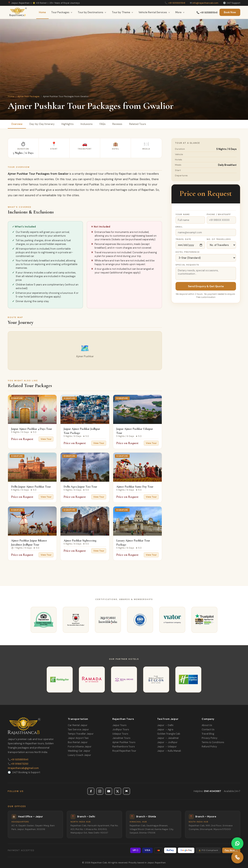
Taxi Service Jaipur (78, 730)
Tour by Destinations (92, 12)
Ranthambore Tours (124, 747)
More (180, 12)
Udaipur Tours (120, 734)
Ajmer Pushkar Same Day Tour (135, 487)
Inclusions (87, 124)
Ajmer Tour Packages (29, 96)
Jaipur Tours (119, 725)
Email (179, 227)
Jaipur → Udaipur (167, 747)
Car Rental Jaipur (78, 725)
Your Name (183, 214)
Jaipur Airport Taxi (78, 738)
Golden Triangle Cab (169, 734)
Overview (17, 124)
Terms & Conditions (213, 742)
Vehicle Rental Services (154, 12)
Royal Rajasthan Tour (124, 751)
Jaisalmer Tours (121, 738)
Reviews (118, 124)
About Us (207, 725)
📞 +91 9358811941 (207, 13)
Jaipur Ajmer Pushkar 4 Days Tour (32, 429)
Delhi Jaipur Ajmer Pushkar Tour (31, 487)
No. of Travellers (219, 239)
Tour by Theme (123, 12)
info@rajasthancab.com (205, 3)
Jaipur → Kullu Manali (169, 751)
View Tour (46, 439)
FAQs (103, 124)
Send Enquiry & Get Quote (206, 286)
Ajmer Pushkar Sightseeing (80, 540)
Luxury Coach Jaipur (79, 755)
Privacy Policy (210, 738)
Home (42, 12)
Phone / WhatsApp (219, 214)
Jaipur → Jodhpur (167, 742)
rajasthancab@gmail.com (23, 768)
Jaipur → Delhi (165, 725)
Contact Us (208, 730)
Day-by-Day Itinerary (42, 124)
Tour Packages (62, 12)
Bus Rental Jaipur (78, 742)
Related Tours (138, 124)
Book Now (230, 12)
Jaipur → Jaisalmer (168, 738)
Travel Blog (208, 734)
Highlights (68, 124)
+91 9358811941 (177, 3)
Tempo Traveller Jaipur (81, 734)
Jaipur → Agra (165, 730)
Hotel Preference (188, 252)
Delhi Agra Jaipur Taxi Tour (80, 487)
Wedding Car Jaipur (79, 751)
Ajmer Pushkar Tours (124, 742)
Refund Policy (209, 747)
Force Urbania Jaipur (80, 747)
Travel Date (183, 239)
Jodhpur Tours (121, 730)
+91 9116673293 (18, 764)
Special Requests (187, 265)
